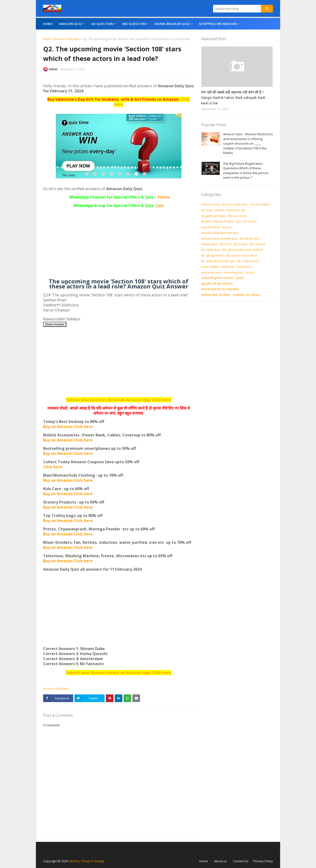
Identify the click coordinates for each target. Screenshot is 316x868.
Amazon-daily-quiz (67, 39)
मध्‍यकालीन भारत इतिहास (246, 295)
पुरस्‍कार (240, 278)
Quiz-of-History (246, 221)
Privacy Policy (263, 861)
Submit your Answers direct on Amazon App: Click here (119, 400)
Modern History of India (217, 221)
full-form (226, 244)
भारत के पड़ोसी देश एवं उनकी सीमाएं (220, 289)
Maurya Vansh (237, 216)
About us (220, 861)
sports (250, 273)
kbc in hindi (258, 244)
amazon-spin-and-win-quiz (219, 238)
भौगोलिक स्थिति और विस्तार (216, 295)
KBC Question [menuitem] (134, 24)
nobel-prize (244, 267)
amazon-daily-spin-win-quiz (220, 233)
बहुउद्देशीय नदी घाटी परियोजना (217, 284)
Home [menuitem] (48, 24)
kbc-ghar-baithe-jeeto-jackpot (243, 250)
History (219, 210)
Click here (53, 467)
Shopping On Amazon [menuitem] (218, 24)
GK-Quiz (207, 210)
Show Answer (55, 324)
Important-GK (236, 210)
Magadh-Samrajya (213, 216)
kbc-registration (248, 261)
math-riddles (210, 267)
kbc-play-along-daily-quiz (218, 261)
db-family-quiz (249, 238)
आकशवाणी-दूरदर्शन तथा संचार (217, 278)
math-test (227, 267)
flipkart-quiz (209, 244)
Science (227, 227)
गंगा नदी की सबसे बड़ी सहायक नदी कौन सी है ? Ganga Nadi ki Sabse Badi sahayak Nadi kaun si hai (233, 97)
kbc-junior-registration (242, 255)
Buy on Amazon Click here (68, 427)
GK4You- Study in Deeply (87, 861)
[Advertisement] (118, 245)
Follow (164, 197)
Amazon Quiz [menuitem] (71, 24)
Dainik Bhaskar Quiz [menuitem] (172, 24)
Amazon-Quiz (210, 204)
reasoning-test (234, 273)
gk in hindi (241, 244)
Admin (53, 69)
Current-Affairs (260, 204)
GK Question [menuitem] (102, 24)
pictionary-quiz (211, 273)
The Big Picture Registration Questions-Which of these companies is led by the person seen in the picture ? (246, 171)
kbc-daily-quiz (211, 250)
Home (47, 39)
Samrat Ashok (210, 227)
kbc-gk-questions (213, 255)
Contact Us (241, 861)
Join (160, 205)
